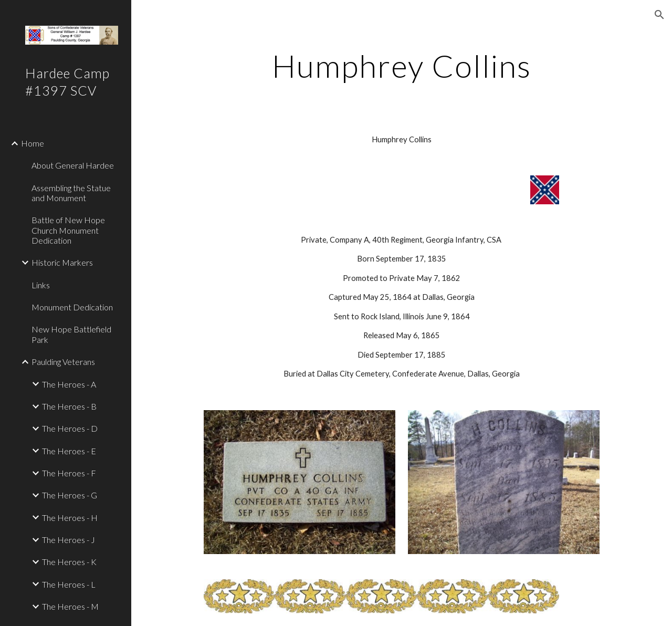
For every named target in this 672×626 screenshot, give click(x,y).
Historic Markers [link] (62, 262)
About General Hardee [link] (73, 165)
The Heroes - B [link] (69, 406)
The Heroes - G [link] (70, 495)
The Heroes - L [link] (69, 584)
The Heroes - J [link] (69, 540)
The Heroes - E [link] (69, 451)
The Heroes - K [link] (69, 562)
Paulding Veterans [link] (63, 362)
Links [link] (41, 285)
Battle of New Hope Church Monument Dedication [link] (68, 230)
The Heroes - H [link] (70, 518)
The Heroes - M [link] (70, 606)
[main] (401, 66)
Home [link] (33, 143)
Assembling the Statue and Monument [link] (71, 193)
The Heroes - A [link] (69, 384)
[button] (659, 15)
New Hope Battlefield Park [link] (71, 334)
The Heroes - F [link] (69, 473)
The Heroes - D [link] (70, 428)
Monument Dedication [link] (72, 307)
